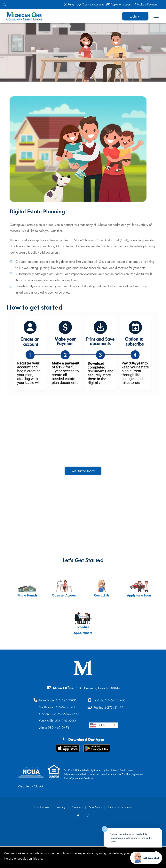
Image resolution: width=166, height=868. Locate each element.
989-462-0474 (58, 728)
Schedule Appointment (83, 623)
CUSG (38, 787)
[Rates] (69, 4)
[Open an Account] (90, 4)
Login (130, 16)
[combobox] (103, 726)
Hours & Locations (120, 808)
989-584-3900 (68, 714)
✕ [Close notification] (105, 829)
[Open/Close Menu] (155, 16)
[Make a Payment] (146, 4)
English (97, 726)
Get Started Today (83, 471)
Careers (77, 808)
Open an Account (64, 589)
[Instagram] (88, 816)
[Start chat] (146, 858)
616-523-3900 (66, 708)
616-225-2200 (65, 721)
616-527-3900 (66, 701)
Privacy (60, 808)
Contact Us (103, 589)
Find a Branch (25, 589)
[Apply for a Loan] (119, 4)
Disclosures (42, 808)
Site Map (95, 808)
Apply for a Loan (142, 589)
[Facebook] (79, 816)
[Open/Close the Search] (4, 4)
